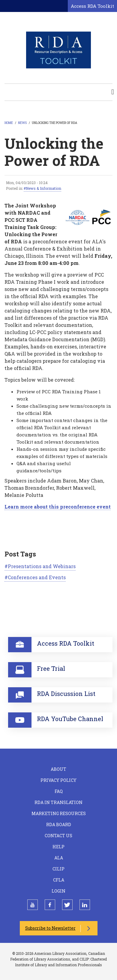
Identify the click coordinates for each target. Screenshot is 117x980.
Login (58, 891)
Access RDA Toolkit (92, 6)
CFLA (59, 880)
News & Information (43, 188)
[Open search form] (62, 6)
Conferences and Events (37, 577)
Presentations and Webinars (42, 566)
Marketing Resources (59, 813)
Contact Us (58, 836)
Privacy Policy (58, 780)
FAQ (59, 791)
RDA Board (59, 824)
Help (58, 847)
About (58, 769)
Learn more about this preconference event (58, 507)
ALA (59, 858)
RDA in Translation (58, 802)
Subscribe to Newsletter (50, 928)
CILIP (58, 869)
